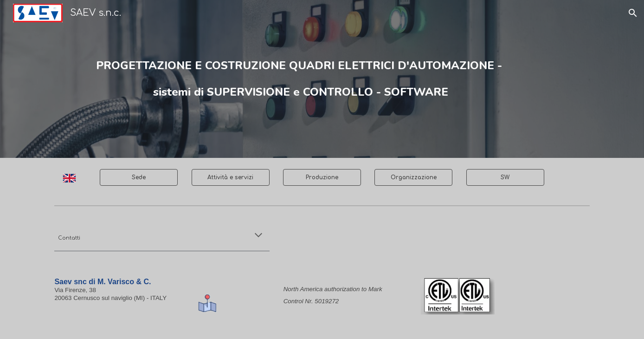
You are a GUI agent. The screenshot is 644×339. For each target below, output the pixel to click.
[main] (299, 79)
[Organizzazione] (413, 177)
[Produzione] (322, 177)
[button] (633, 13)
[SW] (505, 177)
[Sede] (139, 177)
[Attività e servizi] (231, 177)
